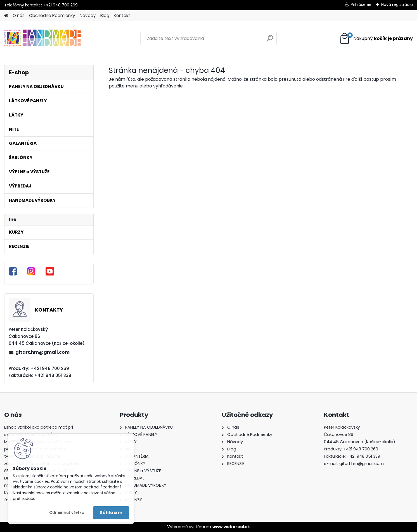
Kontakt (122, 16)
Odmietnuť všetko (67, 513)
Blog (105, 16)
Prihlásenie (361, 4)
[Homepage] (6, 16)
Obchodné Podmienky (52, 16)
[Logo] (43, 39)
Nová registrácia (397, 4)
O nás (19, 16)
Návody (88, 16)
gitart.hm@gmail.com (42, 352)
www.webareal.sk (231, 527)
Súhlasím (111, 513)
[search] (270, 40)
